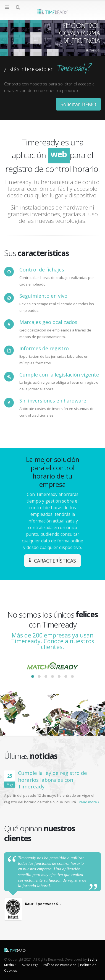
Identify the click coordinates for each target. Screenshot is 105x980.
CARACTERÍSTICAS (53, 561)
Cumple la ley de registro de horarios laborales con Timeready (53, 780)
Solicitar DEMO (78, 104)
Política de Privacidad (60, 965)
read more (89, 802)
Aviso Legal (31, 965)
